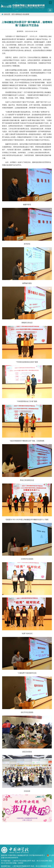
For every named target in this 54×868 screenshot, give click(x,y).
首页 (13, 14)
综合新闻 (26, 14)
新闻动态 (19, 14)
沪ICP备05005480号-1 (37, 855)
